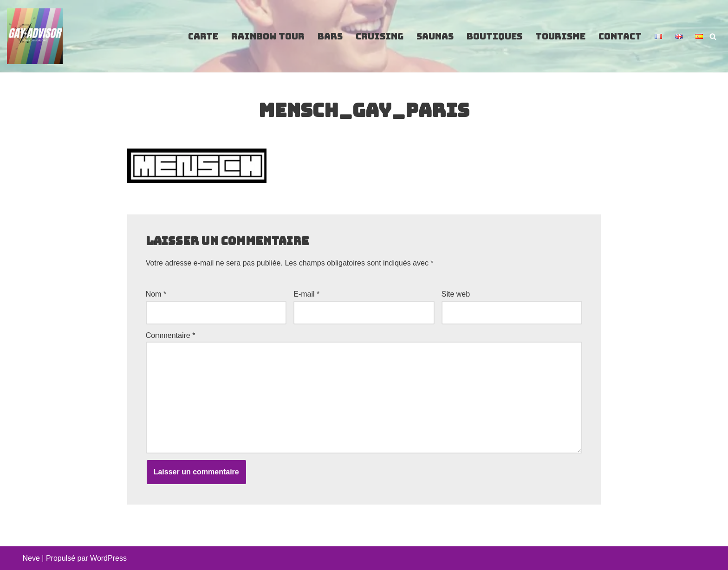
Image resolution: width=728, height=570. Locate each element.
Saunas (435, 36)
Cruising (380, 36)
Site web (456, 294)
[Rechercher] (713, 36)
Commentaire (171, 335)
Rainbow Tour (268, 36)
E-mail (306, 294)
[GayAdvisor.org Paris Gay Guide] (35, 36)
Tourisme (560, 36)
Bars (330, 36)
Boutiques (494, 36)
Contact (620, 36)
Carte (203, 36)
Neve (31, 558)
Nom (156, 294)
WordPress (108, 558)
